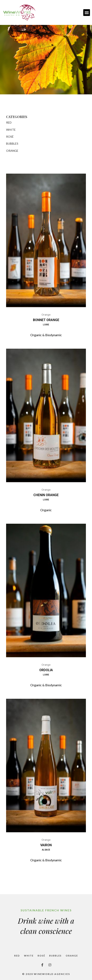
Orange (12, 151)
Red (9, 122)
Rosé (10, 137)
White (11, 130)
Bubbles (12, 143)
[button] (87, 13)
